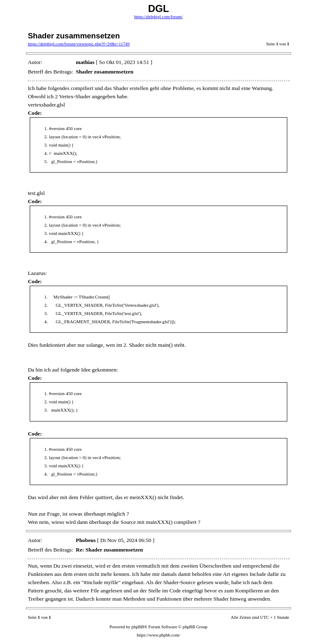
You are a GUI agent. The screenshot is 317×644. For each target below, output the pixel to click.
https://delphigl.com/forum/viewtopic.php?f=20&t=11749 (79, 44)
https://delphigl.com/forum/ (158, 17)
